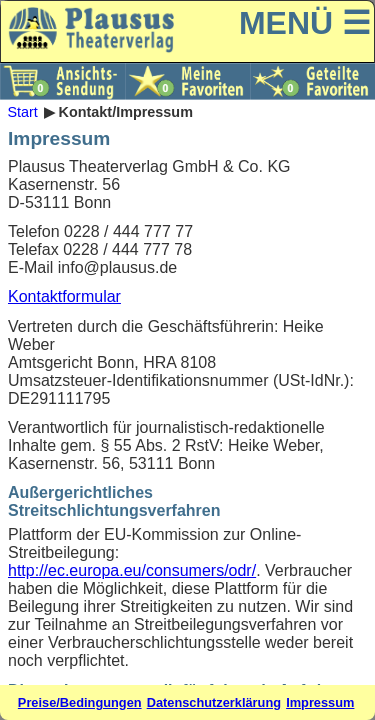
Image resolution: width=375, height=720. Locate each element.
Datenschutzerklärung (214, 702)
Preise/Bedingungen (80, 702)
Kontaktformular (64, 296)
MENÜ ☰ (305, 23)
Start (22, 112)
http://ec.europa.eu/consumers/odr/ (132, 570)
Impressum (320, 702)
